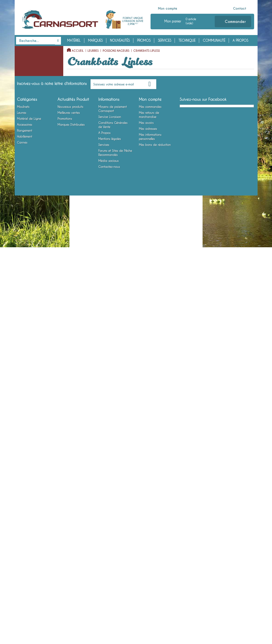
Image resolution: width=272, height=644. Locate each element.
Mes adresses (148, 577)
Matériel (74, 40)
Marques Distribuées (71, 573)
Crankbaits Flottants (33, 141)
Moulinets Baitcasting (30, 64)
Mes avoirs (146, 571)
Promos (144, 40)
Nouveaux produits (70, 555)
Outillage (22, 465)
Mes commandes (150, 555)
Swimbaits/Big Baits (32, 303)
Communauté (214, 40)
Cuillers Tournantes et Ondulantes (30, 327)
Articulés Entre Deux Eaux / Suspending (37, 285)
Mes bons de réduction (155, 593)
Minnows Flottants (31, 177)
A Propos (240, 40)
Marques (95, 40)
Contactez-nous (109, 615)
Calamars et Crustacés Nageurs (34, 313)
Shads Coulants (30, 247)
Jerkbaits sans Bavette (34, 134)
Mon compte (168, 8)
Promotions (65, 567)
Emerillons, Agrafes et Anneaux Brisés (30, 404)
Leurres (22, 71)
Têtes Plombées (26, 387)
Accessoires (27, 443)
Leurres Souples (26, 78)
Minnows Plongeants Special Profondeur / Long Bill (37, 190)
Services (165, 40)
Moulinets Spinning (28, 57)
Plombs (21, 415)
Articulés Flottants (31, 254)
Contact (240, 8)
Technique (187, 40)
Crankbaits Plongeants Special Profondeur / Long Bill (37, 155)
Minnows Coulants (32, 218)
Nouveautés (120, 40)
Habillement (26, 493)
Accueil (78, 51)
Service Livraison (110, 565)
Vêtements (23, 500)
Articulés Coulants (31, 296)
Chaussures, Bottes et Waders (35, 507)
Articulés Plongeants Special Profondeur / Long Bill (37, 268)
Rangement (25, 472)
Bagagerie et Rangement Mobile (32, 482)
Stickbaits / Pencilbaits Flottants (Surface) (34, 110)
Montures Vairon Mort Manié (35, 436)
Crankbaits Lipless (31, 169)
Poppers (25, 92)
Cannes (22, 514)
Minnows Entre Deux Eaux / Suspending (37, 208)
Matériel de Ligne (31, 380)
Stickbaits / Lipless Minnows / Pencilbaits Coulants (37, 124)
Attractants (23, 457)
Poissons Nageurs (27, 85)
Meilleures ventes (69, 561)
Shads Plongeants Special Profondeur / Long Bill (36, 236)
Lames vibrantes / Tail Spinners (30, 369)
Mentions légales (110, 587)
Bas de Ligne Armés (29, 422)
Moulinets (25, 50)
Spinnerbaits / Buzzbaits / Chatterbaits (33, 355)
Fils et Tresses (25, 394)
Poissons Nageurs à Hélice (36, 99)
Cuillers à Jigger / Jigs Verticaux (31, 341)
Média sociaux (109, 609)
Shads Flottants (29, 226)
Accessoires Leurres (29, 450)
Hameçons (23, 429)
